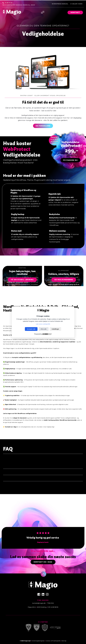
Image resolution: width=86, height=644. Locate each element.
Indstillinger (55, 329)
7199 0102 (50, 603)
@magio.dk (42, 603)
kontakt (35, 603)
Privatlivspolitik (56, 641)
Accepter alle (31, 329)
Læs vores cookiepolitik (43, 324)
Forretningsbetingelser (38, 641)
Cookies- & (49, 641)
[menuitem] (8, 3)
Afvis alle (44, 329)
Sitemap (64, 641)
